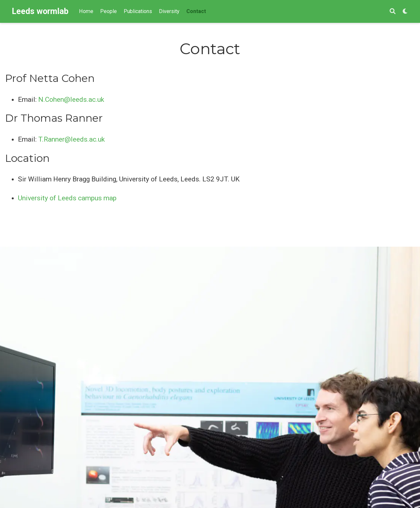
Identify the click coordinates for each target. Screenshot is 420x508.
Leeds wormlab (40, 11)
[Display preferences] (405, 12)
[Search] (393, 12)
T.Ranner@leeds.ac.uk (71, 139)
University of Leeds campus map (67, 198)
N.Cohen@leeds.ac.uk (71, 100)
